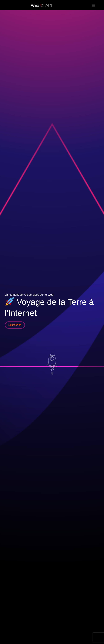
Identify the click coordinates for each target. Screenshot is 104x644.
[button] (15, 325)
